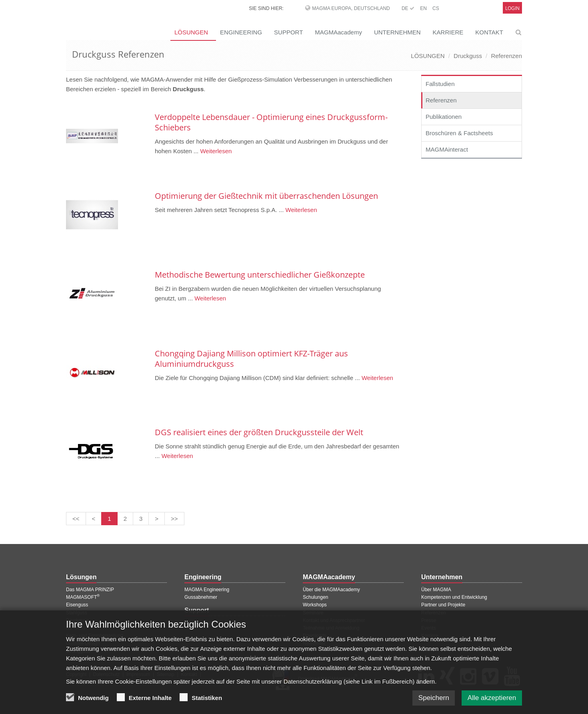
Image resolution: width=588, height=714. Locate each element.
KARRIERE (448, 32)
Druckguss (468, 56)
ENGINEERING (241, 32)
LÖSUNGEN (191, 32)
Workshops (315, 605)
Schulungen (315, 597)
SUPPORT (288, 32)
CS (436, 8)
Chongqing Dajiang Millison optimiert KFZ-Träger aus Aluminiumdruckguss (251, 359)
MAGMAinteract (447, 149)
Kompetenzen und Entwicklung (454, 597)
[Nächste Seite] (157, 519)
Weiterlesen (215, 151)
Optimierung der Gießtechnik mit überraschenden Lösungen (266, 196)
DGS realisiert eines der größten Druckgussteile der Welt (259, 432)
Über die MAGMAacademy (331, 590)
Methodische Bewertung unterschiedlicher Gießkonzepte (260, 275)
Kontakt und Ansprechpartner (334, 620)
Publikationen (444, 117)
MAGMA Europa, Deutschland (351, 8)
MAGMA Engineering (207, 590)
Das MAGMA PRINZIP (90, 590)
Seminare (313, 613)
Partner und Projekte (443, 605)
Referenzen (506, 56)
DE (408, 8)
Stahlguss (77, 613)
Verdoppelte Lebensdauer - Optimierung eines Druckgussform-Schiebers (271, 122)
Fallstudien (440, 84)
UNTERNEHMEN (397, 32)
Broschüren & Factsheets (459, 133)
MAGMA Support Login (209, 623)
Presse (429, 620)
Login (512, 8)
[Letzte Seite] (174, 519)
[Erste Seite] (76, 519)
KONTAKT (489, 32)
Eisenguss (77, 605)
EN (423, 8)
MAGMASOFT (83, 597)
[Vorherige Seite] (94, 519)
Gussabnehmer (201, 597)
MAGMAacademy (338, 32)
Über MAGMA (436, 590)
